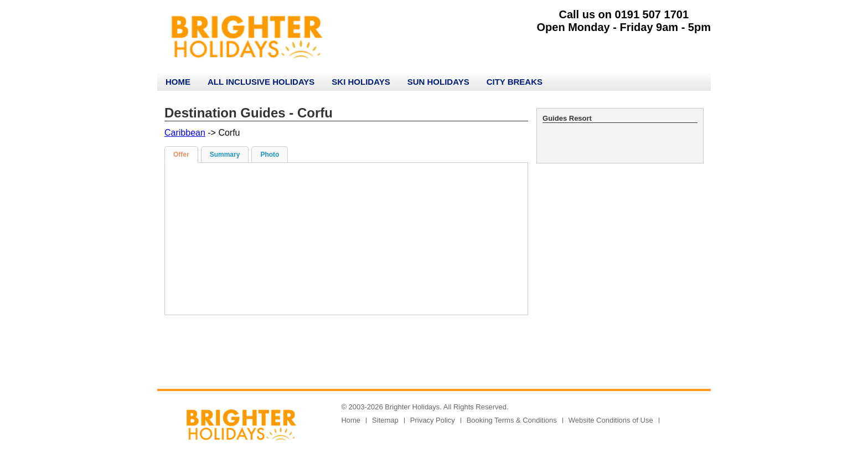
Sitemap (385, 420)
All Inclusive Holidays (261, 82)
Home (178, 82)
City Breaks (515, 82)
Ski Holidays (361, 82)
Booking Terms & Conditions (512, 420)
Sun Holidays (438, 82)
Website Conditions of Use (611, 420)
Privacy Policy (433, 420)
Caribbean (185, 133)
